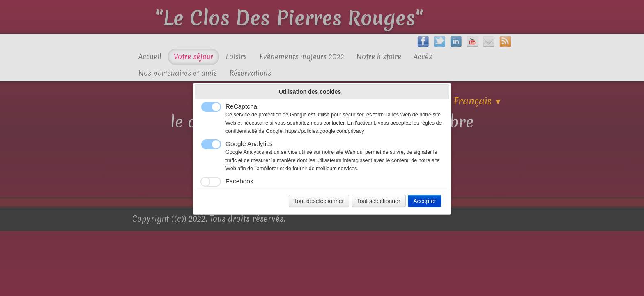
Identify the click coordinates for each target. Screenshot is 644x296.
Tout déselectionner (319, 201)
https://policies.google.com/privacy (325, 131)
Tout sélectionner (379, 201)
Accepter (424, 201)
